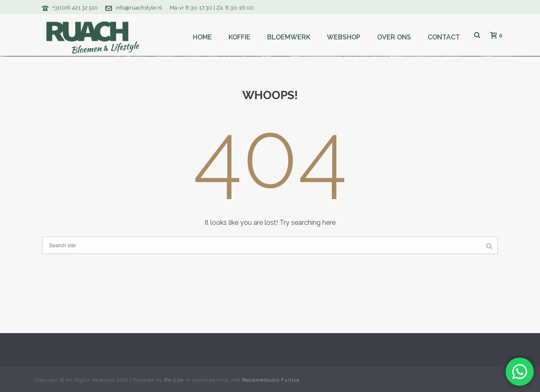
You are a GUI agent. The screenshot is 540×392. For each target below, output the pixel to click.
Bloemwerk (289, 37)
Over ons (394, 37)
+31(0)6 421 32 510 (75, 8)
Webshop (344, 37)
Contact (444, 37)
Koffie (240, 37)
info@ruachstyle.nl (139, 8)
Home (202, 37)
